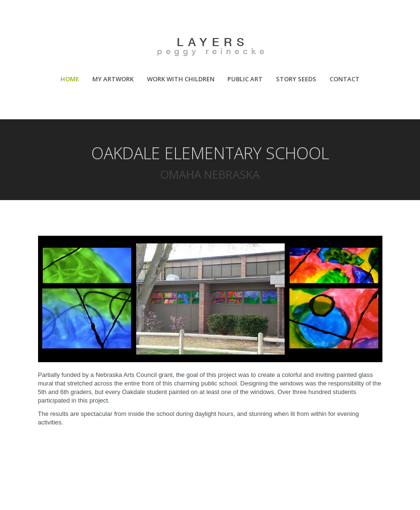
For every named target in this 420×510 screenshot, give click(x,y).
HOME (70, 79)
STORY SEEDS (296, 79)
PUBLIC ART (245, 79)
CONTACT (345, 79)
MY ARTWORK (113, 79)
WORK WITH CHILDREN (181, 79)
